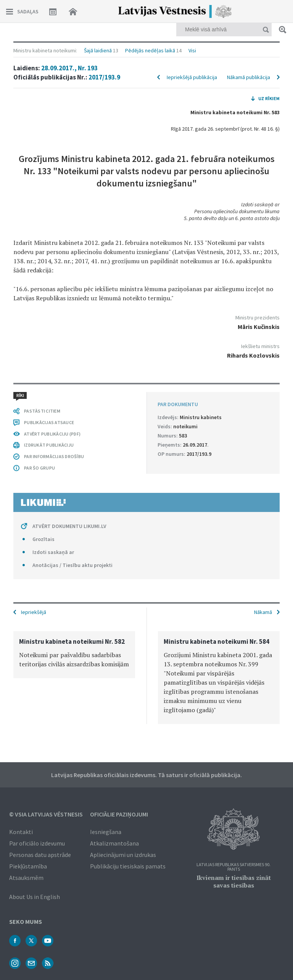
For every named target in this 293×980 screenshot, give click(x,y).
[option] (74, 655)
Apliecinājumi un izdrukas (123, 855)
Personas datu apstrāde (40, 855)
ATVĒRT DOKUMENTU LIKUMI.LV (69, 526)
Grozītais (43, 539)
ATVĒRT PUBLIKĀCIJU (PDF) (52, 434)
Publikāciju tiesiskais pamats (128, 866)
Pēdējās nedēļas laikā (150, 50)
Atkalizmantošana (114, 843)
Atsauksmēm (26, 878)
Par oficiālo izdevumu (37, 843)
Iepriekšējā (34, 612)
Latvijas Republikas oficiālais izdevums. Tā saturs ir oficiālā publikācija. (146, 775)
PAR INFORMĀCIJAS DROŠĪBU (54, 456)
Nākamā (263, 612)
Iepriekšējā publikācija (192, 77)
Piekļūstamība (28, 866)
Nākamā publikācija (249, 77)
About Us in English (35, 897)
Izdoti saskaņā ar (53, 552)
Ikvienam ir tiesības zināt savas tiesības (234, 881)
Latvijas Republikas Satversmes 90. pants (233, 867)
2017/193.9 (104, 77)
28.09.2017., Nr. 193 (69, 68)
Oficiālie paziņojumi (119, 814)
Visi (192, 50)
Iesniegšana (106, 832)
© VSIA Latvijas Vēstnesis (46, 814)
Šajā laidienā (98, 50)
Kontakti (21, 832)
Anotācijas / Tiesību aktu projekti (72, 565)
